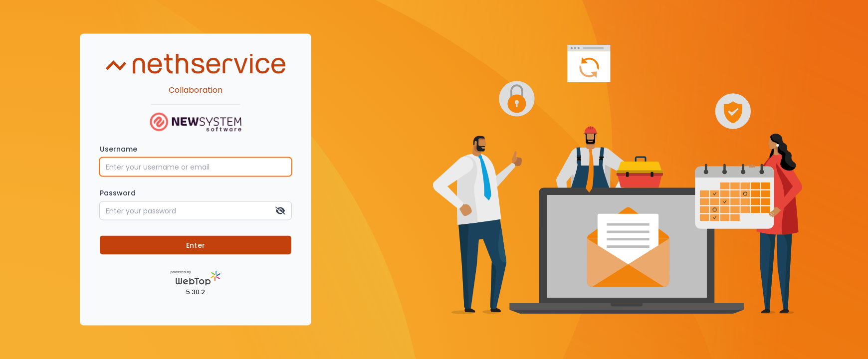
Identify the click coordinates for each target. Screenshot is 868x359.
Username (118, 149)
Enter (196, 245)
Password (118, 192)
